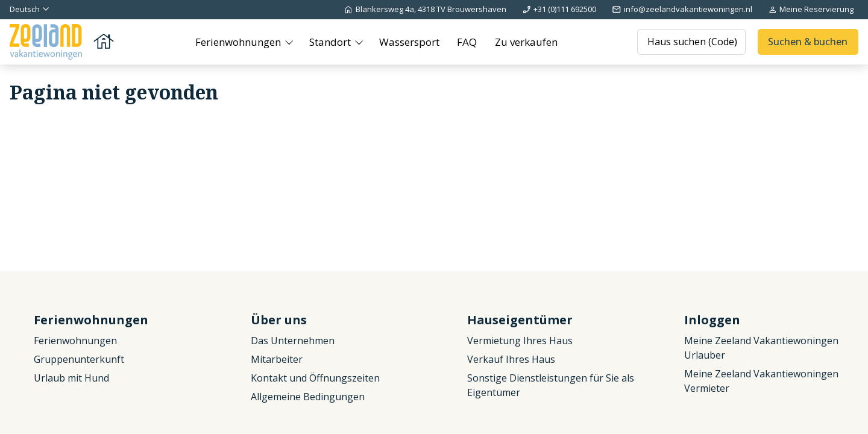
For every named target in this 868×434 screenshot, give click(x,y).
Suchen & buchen (808, 42)
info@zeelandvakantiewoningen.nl (682, 9)
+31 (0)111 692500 (559, 9)
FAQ (467, 42)
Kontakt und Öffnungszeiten (315, 378)
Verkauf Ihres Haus (511, 359)
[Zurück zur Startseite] (63, 42)
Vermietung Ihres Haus (520, 341)
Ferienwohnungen (239, 42)
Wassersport (409, 42)
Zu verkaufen (526, 42)
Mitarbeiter (277, 359)
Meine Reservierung (811, 9)
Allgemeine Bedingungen (308, 397)
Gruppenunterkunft (79, 359)
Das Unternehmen (293, 341)
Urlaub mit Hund (71, 378)
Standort (331, 42)
